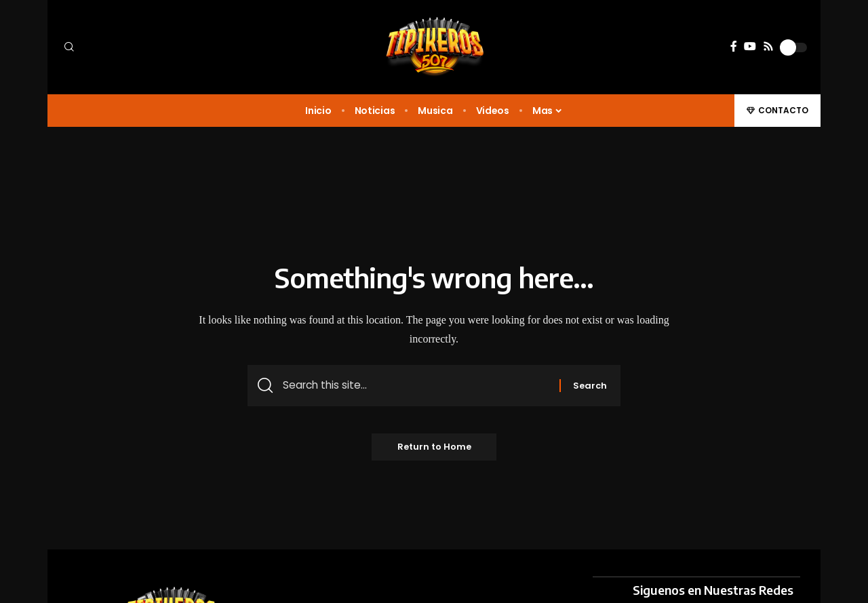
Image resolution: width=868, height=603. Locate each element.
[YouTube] (750, 46)
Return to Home (434, 449)
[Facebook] (734, 46)
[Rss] (768, 46)
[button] (149, 47)
